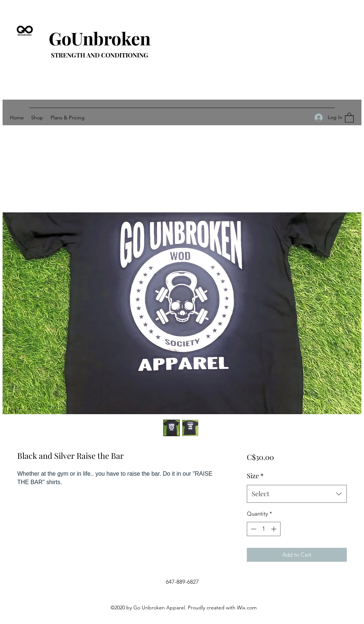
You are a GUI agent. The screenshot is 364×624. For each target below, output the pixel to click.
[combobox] (297, 494)
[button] (349, 117)
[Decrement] (253, 529)
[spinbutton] (263, 529)
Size (255, 476)
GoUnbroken (100, 38)
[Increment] (274, 529)
